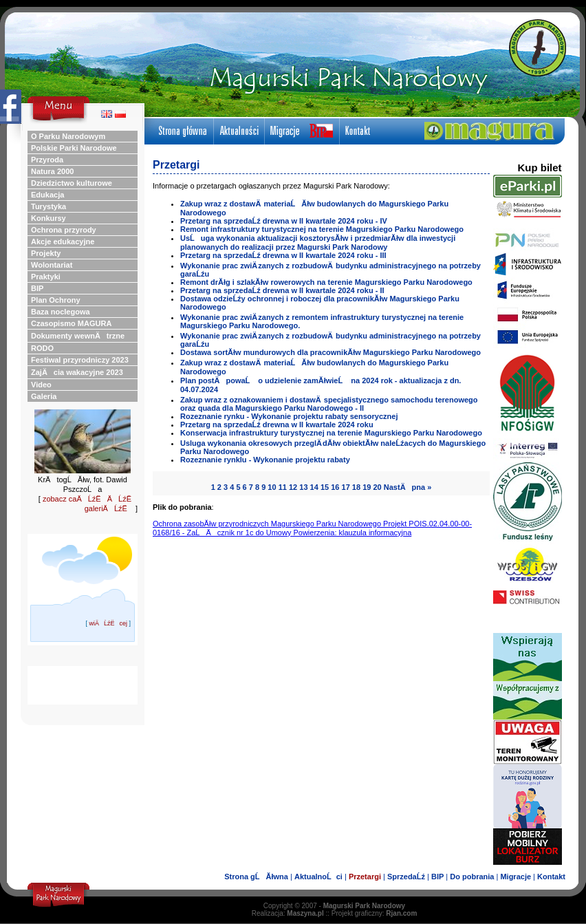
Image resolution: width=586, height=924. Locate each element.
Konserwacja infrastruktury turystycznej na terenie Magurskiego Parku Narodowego (331, 433)
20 (377, 487)
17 (346, 487)
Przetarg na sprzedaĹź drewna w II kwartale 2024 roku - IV (284, 221)
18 (356, 487)
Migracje (516, 877)
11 (283, 487)
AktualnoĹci (318, 877)
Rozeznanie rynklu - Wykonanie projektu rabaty (265, 460)
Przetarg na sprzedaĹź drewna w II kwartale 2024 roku (277, 425)
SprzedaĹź (406, 877)
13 (303, 487)
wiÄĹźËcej (108, 623)
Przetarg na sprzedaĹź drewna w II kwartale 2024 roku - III (283, 255)
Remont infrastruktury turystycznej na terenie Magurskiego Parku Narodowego (322, 229)
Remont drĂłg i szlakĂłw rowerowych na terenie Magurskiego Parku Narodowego (326, 282)
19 (367, 487)
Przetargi (365, 877)
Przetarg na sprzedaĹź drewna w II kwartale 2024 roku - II (282, 290)
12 (293, 487)
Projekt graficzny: (375, 913)
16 (335, 487)
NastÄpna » (408, 487)
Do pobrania (472, 877)
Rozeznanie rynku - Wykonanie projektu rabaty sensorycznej (289, 416)
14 (314, 487)
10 (272, 487)
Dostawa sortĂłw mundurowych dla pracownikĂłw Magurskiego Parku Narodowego (330, 352)
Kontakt (551, 877)
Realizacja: (288, 913)
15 (325, 487)
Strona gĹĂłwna (256, 877)
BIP (437, 877)
